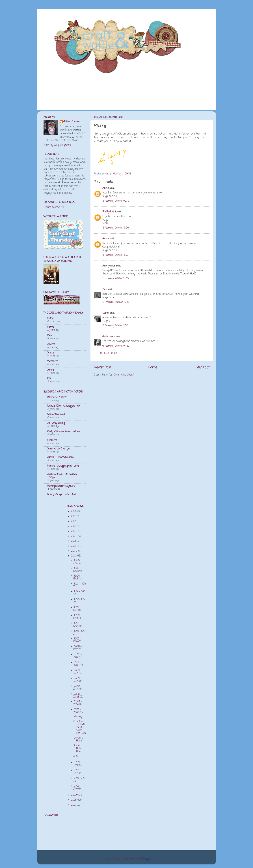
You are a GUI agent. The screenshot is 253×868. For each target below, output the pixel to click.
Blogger (146, 859)
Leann (106, 313)
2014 (74, 536)
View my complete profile (57, 145)
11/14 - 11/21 (80, 592)
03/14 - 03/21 (77, 680)
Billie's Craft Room (57, 397)
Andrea (51, 344)
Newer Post (103, 367)
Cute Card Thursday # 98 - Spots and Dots (80, 727)
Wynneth (53, 361)
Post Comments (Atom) (121, 375)
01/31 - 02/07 (77, 711)
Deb (105, 290)
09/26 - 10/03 (78, 648)
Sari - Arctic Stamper (59, 449)
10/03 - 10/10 (77, 640)
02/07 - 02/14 (77, 703)
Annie (106, 188)
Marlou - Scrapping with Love (63, 466)
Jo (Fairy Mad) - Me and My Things (62, 476)
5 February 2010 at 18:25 (116, 302)
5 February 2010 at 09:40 (116, 201)
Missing (78, 717)
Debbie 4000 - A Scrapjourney (63, 406)
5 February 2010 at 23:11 (115, 326)
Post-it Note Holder (78, 749)
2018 (74, 516)
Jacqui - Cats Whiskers (60, 457)
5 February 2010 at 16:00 (115, 255)
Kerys (51, 327)
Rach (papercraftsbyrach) (61, 486)
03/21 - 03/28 (77, 672)
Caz (49, 378)
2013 (74, 541)
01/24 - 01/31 (77, 764)
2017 (74, 521)
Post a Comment (108, 353)
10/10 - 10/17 (80, 631)
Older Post (202, 367)
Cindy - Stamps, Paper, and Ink (64, 432)
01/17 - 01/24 (77, 772)
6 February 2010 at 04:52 (116, 346)
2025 (74, 511)
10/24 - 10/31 (77, 617)
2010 (74, 556)
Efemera (52, 440)
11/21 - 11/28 (80, 584)
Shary (51, 353)
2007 (74, 805)
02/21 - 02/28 (77, 695)
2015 (74, 531)
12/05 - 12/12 (77, 577)
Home (153, 367)
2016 (74, 526)
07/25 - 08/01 (77, 656)
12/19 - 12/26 (77, 570)
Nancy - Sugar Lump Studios (63, 495)
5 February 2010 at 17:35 (115, 279)
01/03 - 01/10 (77, 787)
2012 (74, 546)
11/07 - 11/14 (80, 600)
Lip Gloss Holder (78, 739)
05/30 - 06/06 (77, 664)
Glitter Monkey (71, 122)
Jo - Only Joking (56, 423)
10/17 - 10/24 (77, 625)
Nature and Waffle (54, 207)
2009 (74, 795)
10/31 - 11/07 (77, 609)
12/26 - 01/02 (77, 562)
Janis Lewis (109, 337)
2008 (74, 800)
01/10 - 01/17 (80, 778)
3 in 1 (76, 756)
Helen (50, 318)
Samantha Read (56, 414)
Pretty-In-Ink (109, 212)
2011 (74, 551)
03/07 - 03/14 (77, 687)
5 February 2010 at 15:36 (116, 228)
